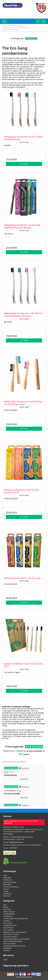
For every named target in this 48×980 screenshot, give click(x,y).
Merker (6, 907)
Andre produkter (9, 944)
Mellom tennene (9, 912)
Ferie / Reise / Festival (11, 934)
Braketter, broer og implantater (15, 932)
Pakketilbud (8, 948)
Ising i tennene (9, 928)
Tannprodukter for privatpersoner (16, 919)
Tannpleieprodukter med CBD (14, 946)
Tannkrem (7, 921)
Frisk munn (7, 909)
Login (5, 959)
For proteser (8, 923)
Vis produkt (24, 164)
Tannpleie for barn (10, 925)
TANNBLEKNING (9, 914)
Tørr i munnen (8, 930)
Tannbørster (8, 916)
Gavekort (7, 950)
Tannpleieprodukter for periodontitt (17, 939)
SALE (5, 905)
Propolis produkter (10, 937)
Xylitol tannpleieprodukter (13, 941)
